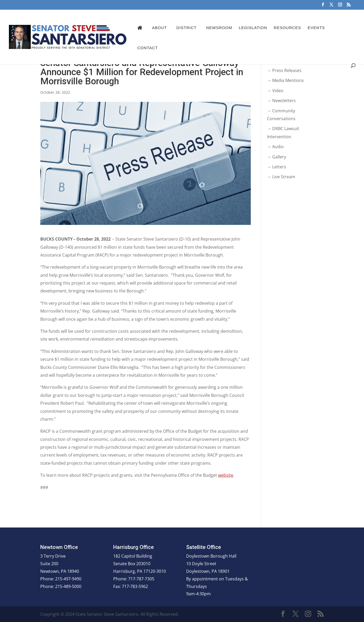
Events (316, 28)
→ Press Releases (284, 70)
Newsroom (219, 28)
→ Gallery (277, 157)
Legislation (253, 28)
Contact (147, 48)
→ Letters (277, 167)
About (159, 28)
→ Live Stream (281, 177)
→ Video (275, 91)
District (187, 28)
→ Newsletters (281, 101)
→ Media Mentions (285, 80)
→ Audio (275, 147)
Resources (287, 28)
